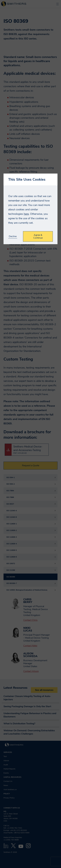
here (26, 214)
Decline (13, 236)
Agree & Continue (38, 236)
